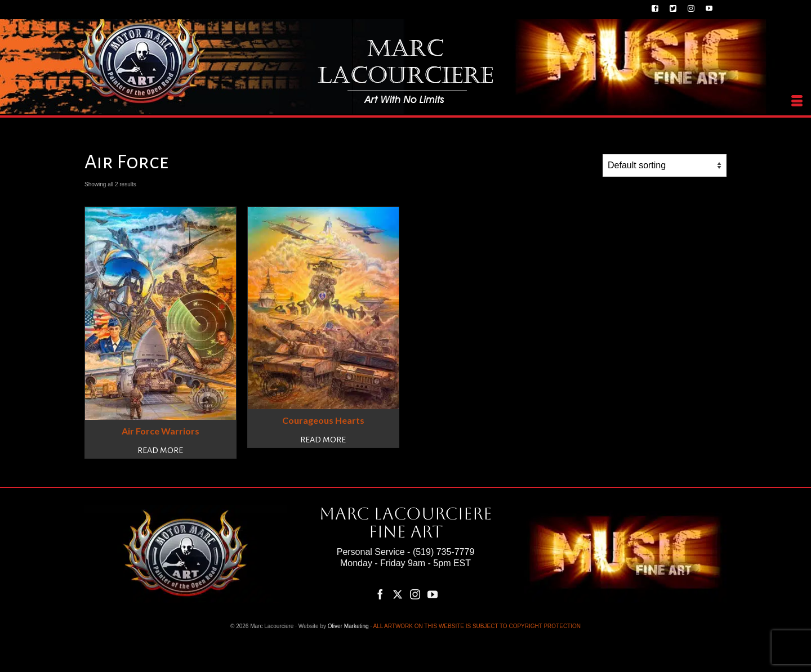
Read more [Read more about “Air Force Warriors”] (160, 450)
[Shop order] (665, 165)
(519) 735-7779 (444, 552)
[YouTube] (433, 595)
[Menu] (797, 101)
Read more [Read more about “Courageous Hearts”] (323, 440)
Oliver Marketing (348, 626)
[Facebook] (380, 595)
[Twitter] (398, 595)
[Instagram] (415, 595)
